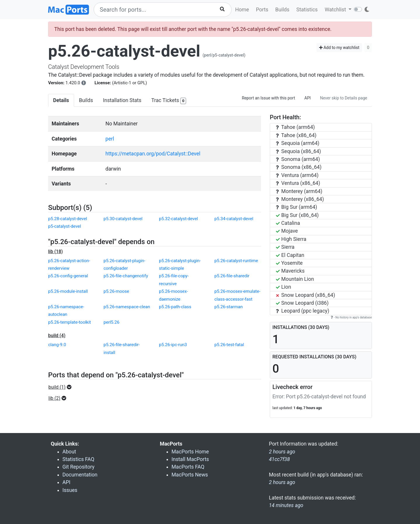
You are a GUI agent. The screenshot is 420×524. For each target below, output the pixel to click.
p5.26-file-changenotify (126, 276)
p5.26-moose (116, 291)
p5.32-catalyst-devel (178, 219)
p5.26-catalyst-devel (124, 51)
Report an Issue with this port (268, 98)
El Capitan (290, 255)
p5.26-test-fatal (229, 345)
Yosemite (289, 263)
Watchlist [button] (336, 10)
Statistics (307, 10)
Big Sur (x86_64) (297, 215)
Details (61, 100)
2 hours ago (282, 482)
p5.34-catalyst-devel (234, 219)
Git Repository (78, 467)
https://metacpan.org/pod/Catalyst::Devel (153, 154)
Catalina (288, 223)
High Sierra (291, 239)
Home (242, 10)
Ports (262, 10)
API (308, 98)
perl (110, 139)
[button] (62, 387)
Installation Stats (122, 100)
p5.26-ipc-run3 (173, 345)
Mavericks (290, 271)
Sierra (285, 247)
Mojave (287, 231)
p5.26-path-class (175, 307)
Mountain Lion (295, 279)
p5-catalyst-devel (65, 226)
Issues (70, 490)
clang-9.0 (57, 345)
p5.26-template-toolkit (70, 322)
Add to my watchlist (339, 48)
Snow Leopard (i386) (302, 303)
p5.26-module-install (68, 291)
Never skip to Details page (344, 98)
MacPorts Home (190, 452)
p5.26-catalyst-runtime (236, 261)
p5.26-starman (229, 307)
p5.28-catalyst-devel (68, 219)
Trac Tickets (169, 101)
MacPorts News (190, 475)
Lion (283, 287)
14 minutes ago (286, 505)
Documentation (80, 475)
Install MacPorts (190, 459)
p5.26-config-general (68, 276)
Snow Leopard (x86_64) (306, 295)
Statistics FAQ (78, 459)
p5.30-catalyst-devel (123, 219)
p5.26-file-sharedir (232, 276)
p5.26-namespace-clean (127, 307)
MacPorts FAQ (188, 467)
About (69, 452)
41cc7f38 (279, 459)
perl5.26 (111, 322)
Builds (282, 10)
